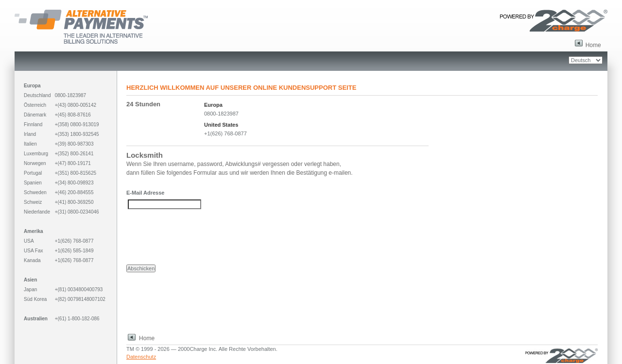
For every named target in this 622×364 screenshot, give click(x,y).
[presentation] (200, 237)
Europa (213, 105)
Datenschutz (141, 357)
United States (221, 125)
